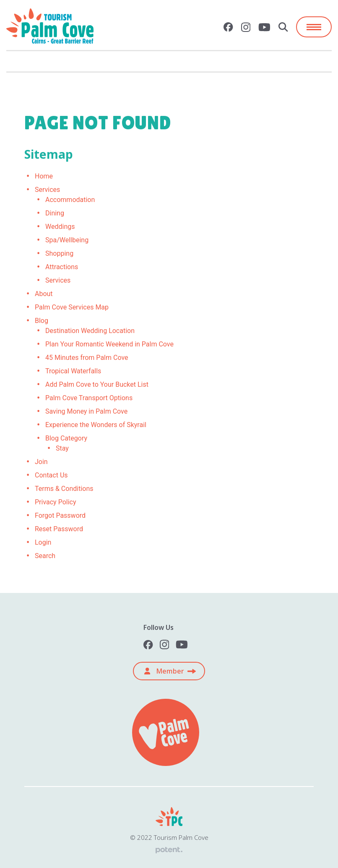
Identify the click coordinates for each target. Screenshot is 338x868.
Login (43, 542)
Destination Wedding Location (90, 331)
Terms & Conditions (64, 489)
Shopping (59, 253)
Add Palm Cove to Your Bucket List (97, 384)
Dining (55, 213)
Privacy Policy (56, 502)
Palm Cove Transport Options (89, 398)
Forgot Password (60, 515)
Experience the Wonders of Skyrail (96, 425)
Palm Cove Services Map (72, 307)
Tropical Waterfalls (73, 371)
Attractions (62, 267)
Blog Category (66, 438)
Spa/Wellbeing (67, 240)
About (44, 294)
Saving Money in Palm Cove (86, 411)
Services (47, 190)
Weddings (60, 227)
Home (44, 176)
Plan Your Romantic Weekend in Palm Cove (109, 344)
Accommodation (70, 200)
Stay (62, 448)
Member (164, 671)
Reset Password (59, 529)
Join (41, 462)
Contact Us (51, 475)
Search (45, 556)
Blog (42, 321)
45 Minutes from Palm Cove (87, 358)
